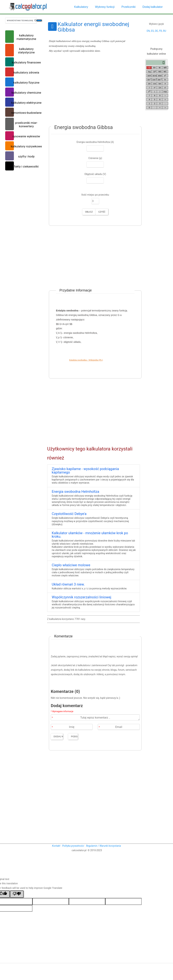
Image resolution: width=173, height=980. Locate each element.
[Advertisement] (94, 90)
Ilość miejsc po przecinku (95, 195)
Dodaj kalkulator (153, 7)
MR (165, 68)
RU (165, 31)
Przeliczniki (129, 7)
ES (152, 31)
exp (165, 92)
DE (156, 31)
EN (148, 31)
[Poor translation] (17, 894)
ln (165, 80)
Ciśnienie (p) (95, 158)
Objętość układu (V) (95, 174)
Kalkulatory (81, 7)
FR (161, 31)
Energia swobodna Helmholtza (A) (95, 142)
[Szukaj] (39, 20)
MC (165, 72)
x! (165, 88)
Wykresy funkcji (105, 7)
